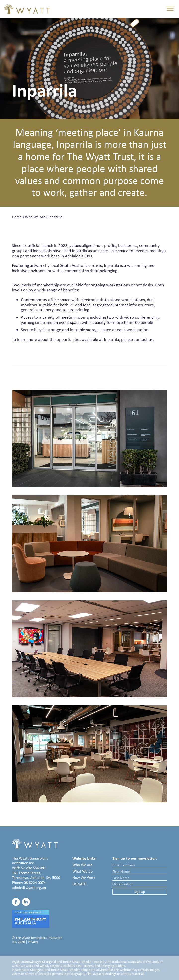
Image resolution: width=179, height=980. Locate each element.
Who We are (82, 865)
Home (17, 217)
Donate (79, 884)
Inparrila (55, 217)
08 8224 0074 (35, 883)
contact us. (144, 339)
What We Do (83, 871)
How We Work (84, 878)
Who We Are (35, 217)
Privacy (33, 942)
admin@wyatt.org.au (29, 888)
